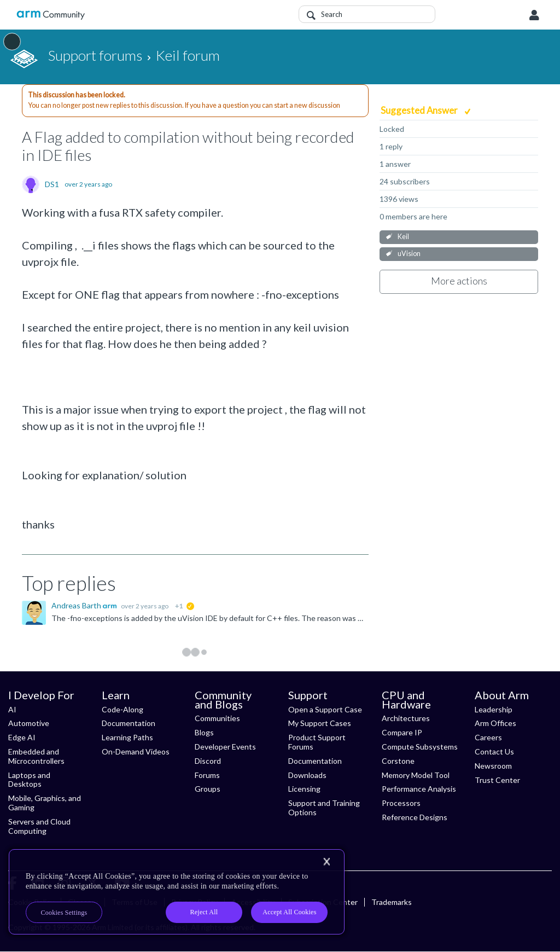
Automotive (29, 723)
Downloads (307, 775)
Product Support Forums (317, 742)
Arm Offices (495, 723)
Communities (217, 718)
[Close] (326, 862)
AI (12, 709)
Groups (208, 789)
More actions (459, 281)
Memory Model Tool (416, 775)
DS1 (52, 184)
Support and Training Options (324, 808)
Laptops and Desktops (29, 780)
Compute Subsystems (420, 747)
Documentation (129, 723)
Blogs (204, 732)
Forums (207, 775)
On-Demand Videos (136, 751)
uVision (409, 254)
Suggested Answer (420, 110)
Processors (401, 803)
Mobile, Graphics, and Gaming (45, 803)
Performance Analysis (419, 789)
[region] (177, 892)
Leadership (494, 709)
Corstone (398, 761)
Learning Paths (127, 737)
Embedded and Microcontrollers (36, 756)
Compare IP (402, 732)
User (534, 15)
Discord (208, 761)
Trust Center (497, 780)
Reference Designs (415, 817)
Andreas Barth (77, 605)
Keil (403, 237)
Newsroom (493, 766)
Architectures (406, 718)
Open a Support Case (325, 709)
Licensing (304, 789)
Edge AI (22, 737)
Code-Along (122, 709)
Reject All (204, 912)
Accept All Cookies (289, 912)
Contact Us (494, 751)
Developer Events (225, 747)
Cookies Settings (64, 913)
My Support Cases (320, 723)
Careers (488, 737)
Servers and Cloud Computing (39, 826)
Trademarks (392, 902)
